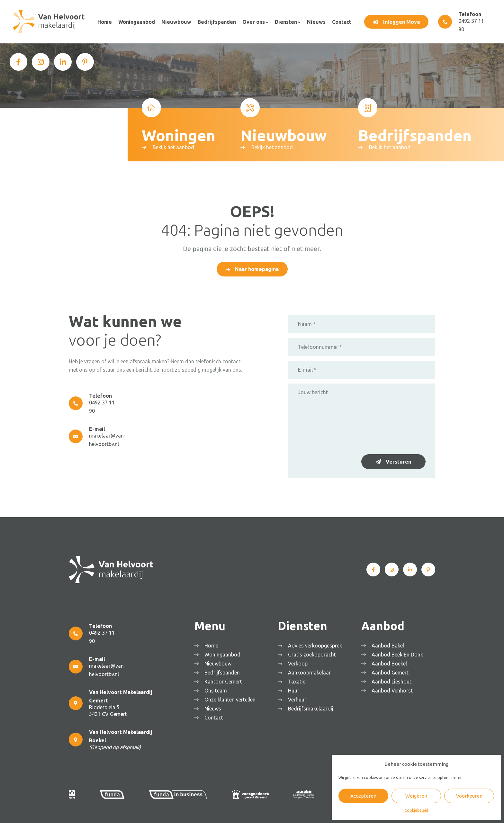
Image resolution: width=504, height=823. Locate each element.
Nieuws (314, 21)
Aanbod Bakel (389, 645)
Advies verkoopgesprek (316, 645)
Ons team (217, 690)
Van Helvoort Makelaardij (130, 812)
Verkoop (299, 663)
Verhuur (298, 699)
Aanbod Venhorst (393, 690)
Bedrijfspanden (216, 21)
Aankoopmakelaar (310, 672)
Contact (339, 21)
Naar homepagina (257, 268)
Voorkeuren (469, 796)
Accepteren (363, 796)
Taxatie (298, 681)
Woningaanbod (136, 21)
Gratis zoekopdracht (313, 654)
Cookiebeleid (416, 810)
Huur (295, 690)
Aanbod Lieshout (392, 681)
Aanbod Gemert (391, 672)
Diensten (284, 21)
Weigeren (416, 796)
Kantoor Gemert (224, 681)
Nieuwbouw (175, 21)
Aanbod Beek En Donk (398, 654)
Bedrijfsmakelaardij (312, 708)
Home (104, 21)
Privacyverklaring (226, 812)
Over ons (252, 21)
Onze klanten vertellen (231, 699)
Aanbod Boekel (390, 663)
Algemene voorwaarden (182, 812)
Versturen (398, 461)
